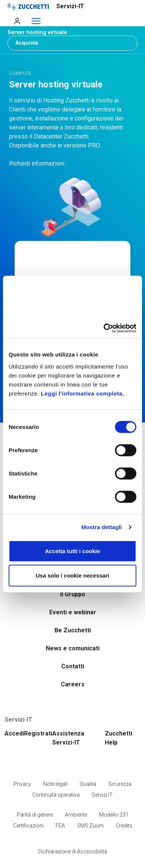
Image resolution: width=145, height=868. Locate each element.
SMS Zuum (90, 806)
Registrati (38, 714)
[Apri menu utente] (17, 21)
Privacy (22, 764)
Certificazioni (28, 806)
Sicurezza (120, 764)
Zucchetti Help (119, 718)
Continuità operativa (56, 775)
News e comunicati (73, 628)
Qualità (88, 764)
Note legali (55, 764)
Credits (124, 806)
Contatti (73, 646)
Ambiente (76, 795)
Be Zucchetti (73, 610)
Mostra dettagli (101, 527)
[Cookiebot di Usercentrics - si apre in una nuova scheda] (104, 328)
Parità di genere (35, 795)
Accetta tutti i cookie (73, 551)
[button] (72, 32)
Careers (73, 664)
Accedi (14, 714)
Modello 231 (114, 795)
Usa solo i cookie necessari (72, 575)
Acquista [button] (27, 43)
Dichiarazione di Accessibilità (73, 832)
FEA (60, 806)
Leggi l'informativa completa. (82, 393)
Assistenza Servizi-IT (68, 718)
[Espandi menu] (36, 21)
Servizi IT (102, 775)
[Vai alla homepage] (56, 7)
